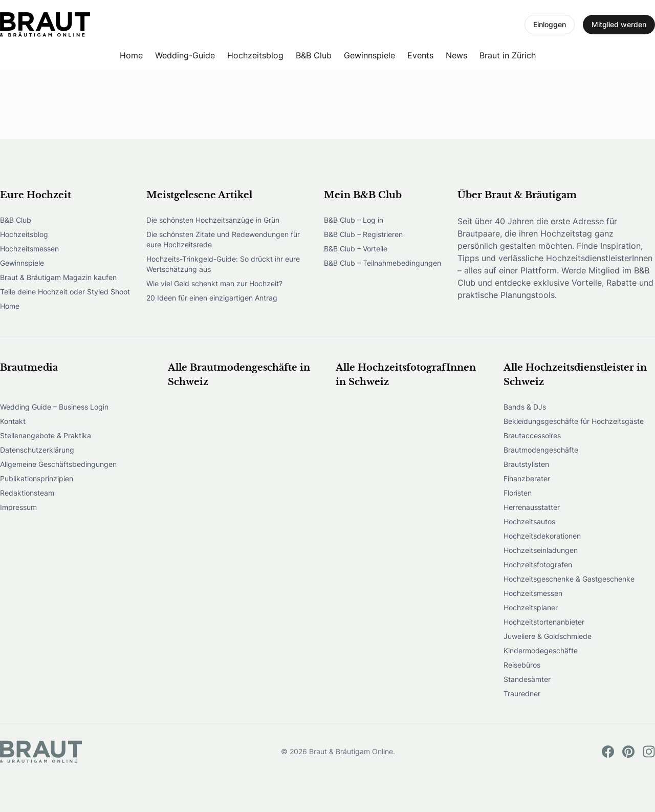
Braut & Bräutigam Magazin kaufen (58, 277)
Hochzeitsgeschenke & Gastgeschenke (569, 579)
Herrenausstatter (532, 507)
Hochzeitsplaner (531, 607)
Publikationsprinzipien (37, 478)
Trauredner (522, 693)
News (456, 55)
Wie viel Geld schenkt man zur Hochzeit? (214, 283)
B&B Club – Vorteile (356, 249)
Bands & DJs (525, 407)
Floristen (518, 493)
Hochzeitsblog (255, 55)
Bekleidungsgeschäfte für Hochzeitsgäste (574, 421)
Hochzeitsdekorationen (542, 536)
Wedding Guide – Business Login (54, 407)
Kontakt (13, 421)
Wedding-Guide (185, 55)
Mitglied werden (619, 24)
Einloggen (550, 24)
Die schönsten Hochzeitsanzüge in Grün (213, 220)
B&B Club (314, 55)
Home (131, 55)
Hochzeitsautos (529, 521)
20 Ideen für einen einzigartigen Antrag (212, 298)
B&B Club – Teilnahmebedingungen (383, 263)
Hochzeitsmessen (29, 249)
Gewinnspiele (369, 55)
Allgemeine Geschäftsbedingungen (58, 464)
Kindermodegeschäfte (541, 650)
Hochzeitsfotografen (538, 564)
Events (420, 55)
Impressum (18, 507)
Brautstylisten (526, 464)
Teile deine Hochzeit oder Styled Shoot (65, 292)
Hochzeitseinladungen (541, 550)
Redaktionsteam (27, 493)
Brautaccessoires (532, 435)
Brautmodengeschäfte (541, 450)
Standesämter (527, 679)
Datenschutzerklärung (37, 450)
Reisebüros (522, 665)
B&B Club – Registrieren (363, 234)
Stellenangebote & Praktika (46, 435)
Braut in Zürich (508, 55)
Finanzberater (527, 478)
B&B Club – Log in (354, 220)
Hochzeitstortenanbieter (544, 622)
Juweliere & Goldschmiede (548, 636)
